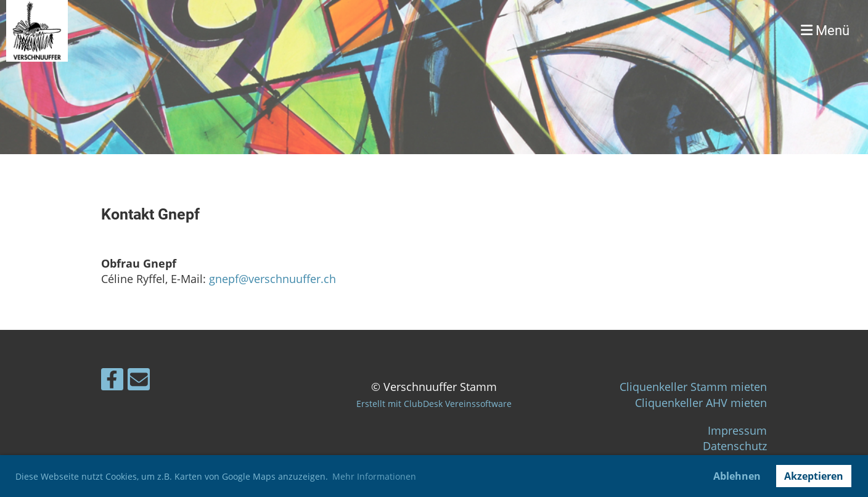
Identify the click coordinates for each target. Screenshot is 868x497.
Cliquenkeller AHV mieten (701, 403)
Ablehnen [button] (737, 476)
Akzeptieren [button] (814, 476)
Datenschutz (735, 446)
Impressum (737, 430)
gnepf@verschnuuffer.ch (272, 279)
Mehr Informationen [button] (374, 476)
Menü (825, 31)
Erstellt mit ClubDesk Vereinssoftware (434, 404)
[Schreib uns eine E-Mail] (139, 382)
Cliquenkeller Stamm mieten (693, 387)
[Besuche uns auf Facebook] (112, 382)
